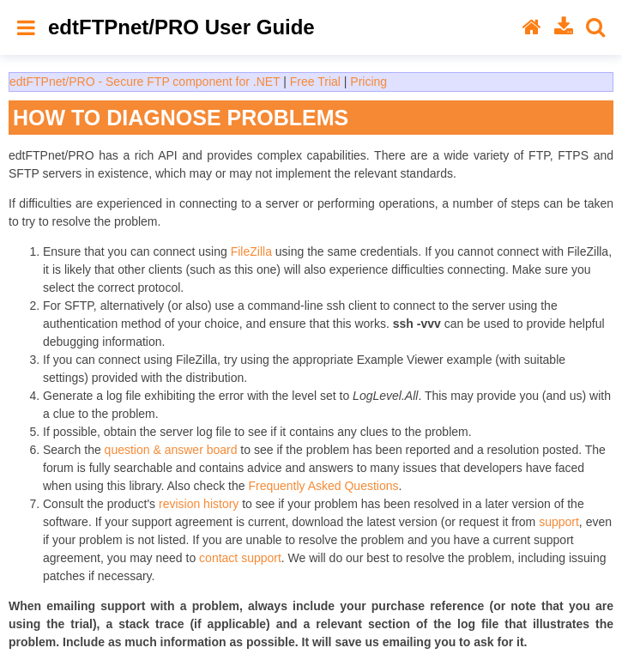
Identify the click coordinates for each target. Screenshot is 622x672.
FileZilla (251, 251)
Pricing (368, 82)
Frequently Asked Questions (323, 486)
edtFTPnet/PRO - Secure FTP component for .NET (145, 82)
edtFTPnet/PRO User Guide (181, 27)
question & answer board (171, 450)
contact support (240, 558)
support (559, 522)
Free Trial (315, 82)
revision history (199, 504)
